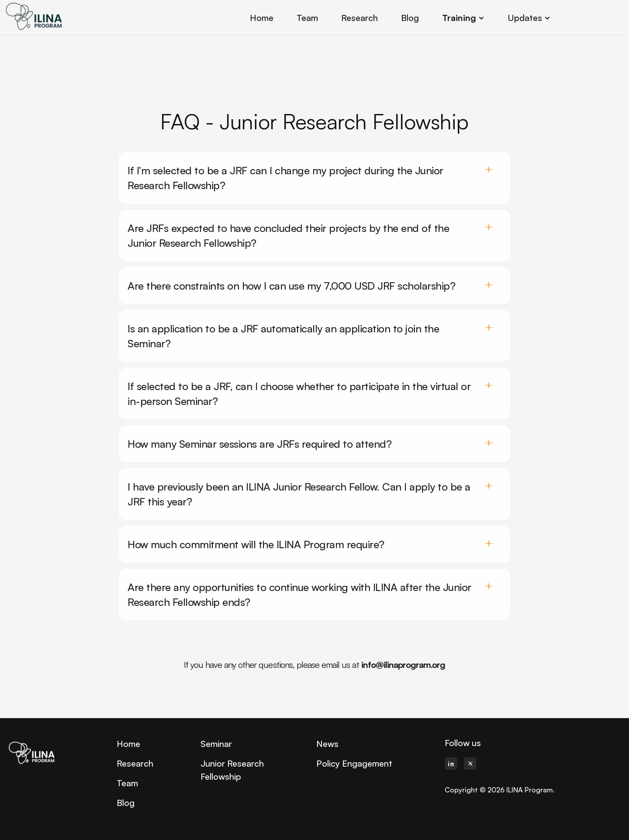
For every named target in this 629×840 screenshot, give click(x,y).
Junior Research (232, 763)
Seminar (216, 744)
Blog (126, 803)
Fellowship (221, 776)
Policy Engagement (354, 763)
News (327, 744)
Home (128, 744)
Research (135, 763)
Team (127, 783)
